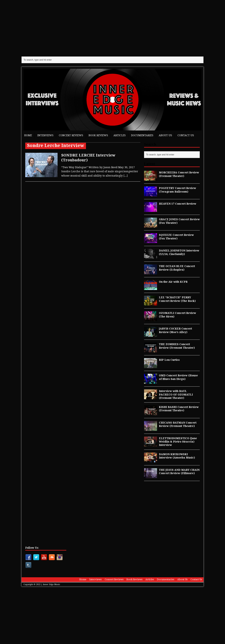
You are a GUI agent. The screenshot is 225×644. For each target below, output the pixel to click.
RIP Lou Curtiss (169, 360)
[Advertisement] (112, 28)
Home (28, 135)
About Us (165, 135)
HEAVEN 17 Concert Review (178, 204)
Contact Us (186, 135)
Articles (120, 135)
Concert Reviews (71, 135)
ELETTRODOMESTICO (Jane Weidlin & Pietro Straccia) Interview (178, 442)
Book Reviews (98, 135)
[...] (125, 176)
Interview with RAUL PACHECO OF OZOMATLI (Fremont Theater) (176, 394)
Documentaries (142, 135)
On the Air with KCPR (173, 282)
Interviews (45, 135)
